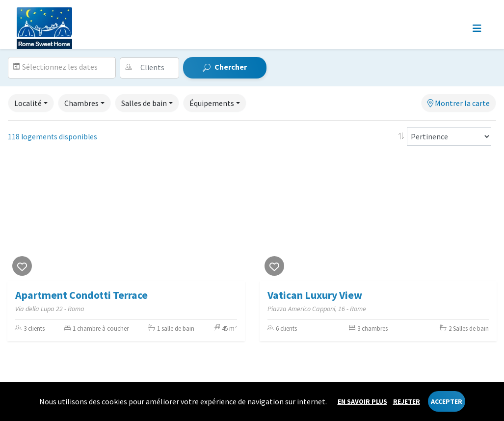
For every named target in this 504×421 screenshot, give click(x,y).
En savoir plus (362, 401)
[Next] (235, 219)
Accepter (447, 401)
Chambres (81, 103)
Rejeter (407, 401)
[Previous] (17, 219)
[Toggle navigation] (477, 28)
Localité (28, 103)
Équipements (212, 103)
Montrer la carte (459, 103)
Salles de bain (144, 103)
